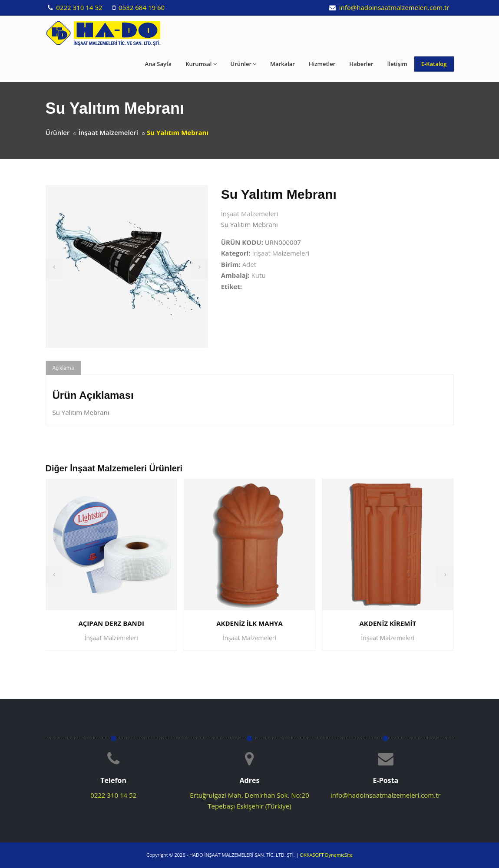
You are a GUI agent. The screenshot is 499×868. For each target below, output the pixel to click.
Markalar (283, 64)
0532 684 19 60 (141, 7)
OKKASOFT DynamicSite (326, 855)
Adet (249, 264)
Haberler (361, 64)
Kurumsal (201, 64)
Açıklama (63, 368)
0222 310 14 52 (78, 7)
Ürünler (244, 64)
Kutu (259, 275)
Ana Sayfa (159, 64)
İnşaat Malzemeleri (108, 132)
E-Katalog (434, 64)
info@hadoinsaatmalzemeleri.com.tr (393, 7)
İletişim (397, 64)
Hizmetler (322, 64)
